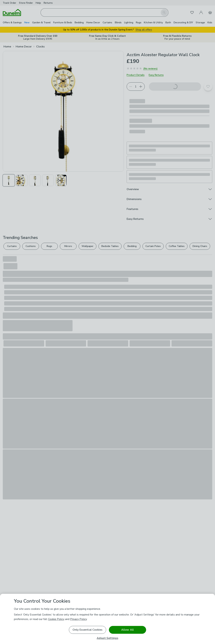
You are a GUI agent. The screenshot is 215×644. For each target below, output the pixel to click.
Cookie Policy (56, 619)
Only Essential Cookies (88, 630)
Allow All (128, 630)
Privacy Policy (78, 619)
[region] (107, 619)
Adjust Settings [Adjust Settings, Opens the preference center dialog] (107, 638)
